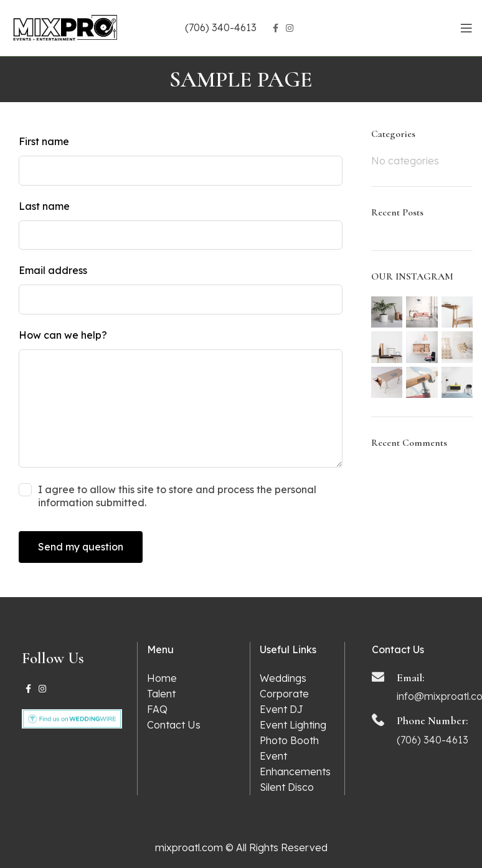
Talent (161, 694)
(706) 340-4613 (221, 27)
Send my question (81, 547)
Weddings (283, 678)
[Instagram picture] (387, 312)
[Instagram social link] (290, 28)
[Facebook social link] (276, 28)
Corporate (284, 694)
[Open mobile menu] (466, 28)
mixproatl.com (189, 847)
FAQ (157, 709)
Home (162, 678)
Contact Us (174, 725)
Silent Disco (287, 787)
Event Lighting (293, 725)
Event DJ (281, 709)
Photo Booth (289, 740)
